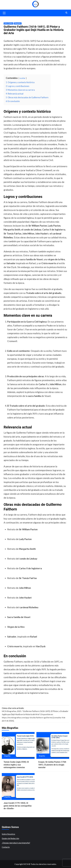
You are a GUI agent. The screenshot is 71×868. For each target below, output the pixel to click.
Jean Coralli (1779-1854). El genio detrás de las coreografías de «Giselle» (18, 806)
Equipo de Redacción (10, 838)
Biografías (18, 23)
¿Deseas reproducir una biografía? (16, 843)
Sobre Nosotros (8, 834)
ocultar (22, 78)
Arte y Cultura (8, 23)
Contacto (6, 847)
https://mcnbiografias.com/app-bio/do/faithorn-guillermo (27, 717)
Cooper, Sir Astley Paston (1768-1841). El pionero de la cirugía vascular (52, 765)
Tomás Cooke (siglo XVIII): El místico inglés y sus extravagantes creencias (16, 765)
